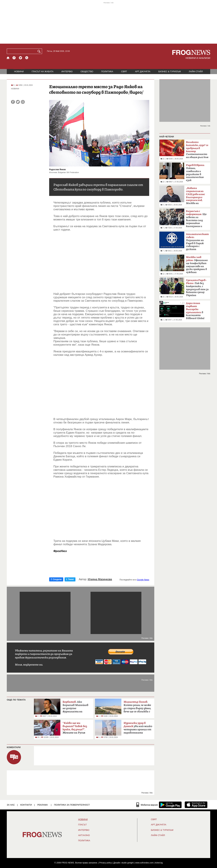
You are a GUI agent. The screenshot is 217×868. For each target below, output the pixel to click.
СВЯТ (124, 71)
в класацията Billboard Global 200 (195, 312)
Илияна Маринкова (100, 579)
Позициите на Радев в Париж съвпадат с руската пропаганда (197, 243)
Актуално (84, 835)
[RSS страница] (27, 58)
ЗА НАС (11, 805)
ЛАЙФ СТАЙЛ (196, 71)
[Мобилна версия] (147, 805)
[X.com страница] (21, 58)
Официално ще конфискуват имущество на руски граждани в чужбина (197, 265)
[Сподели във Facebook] (13, 102)
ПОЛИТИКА (107, 71)
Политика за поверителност (72, 805)
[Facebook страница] (14, 58)
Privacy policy (106, 863)
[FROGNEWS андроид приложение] (170, 805)
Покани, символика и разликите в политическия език (195, 173)
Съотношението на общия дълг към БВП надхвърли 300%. (197, 151)
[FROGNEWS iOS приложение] (196, 805)
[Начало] (8, 58)
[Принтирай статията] (23, 102)
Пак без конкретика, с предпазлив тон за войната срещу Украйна (197, 288)
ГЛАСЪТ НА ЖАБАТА (43, 71)
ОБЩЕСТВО (87, 71)
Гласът (82, 825)
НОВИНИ (19, 71)
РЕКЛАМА (43, 805)
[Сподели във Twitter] (18, 102)
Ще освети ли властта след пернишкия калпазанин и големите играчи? (197, 220)
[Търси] (40, 51)
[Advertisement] (101, 262)
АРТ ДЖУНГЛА (143, 71)
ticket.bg (159, 863)
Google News (143, 580)
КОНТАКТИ (26, 805)
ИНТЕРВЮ (67, 71)
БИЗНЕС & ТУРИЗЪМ (170, 71)
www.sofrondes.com (144, 863)
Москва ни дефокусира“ (195, 197)
